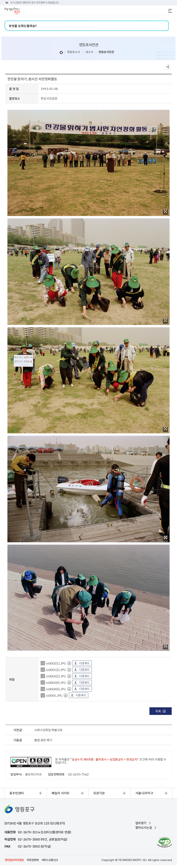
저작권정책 (33, 860)
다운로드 (85, 663)
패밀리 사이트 (61, 793)
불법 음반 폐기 (43, 740)
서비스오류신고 (50, 860)
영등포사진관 (106, 52)
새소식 (89, 52)
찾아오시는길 (144, 828)
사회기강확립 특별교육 (48, 730)
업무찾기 (141, 823)
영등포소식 (74, 52)
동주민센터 (17, 793)
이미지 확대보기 (165, 211)
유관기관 (99, 793)
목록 (161, 711)
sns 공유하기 (168, 67)
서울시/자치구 (144, 793)
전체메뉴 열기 (170, 11)
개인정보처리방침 (14, 860)
